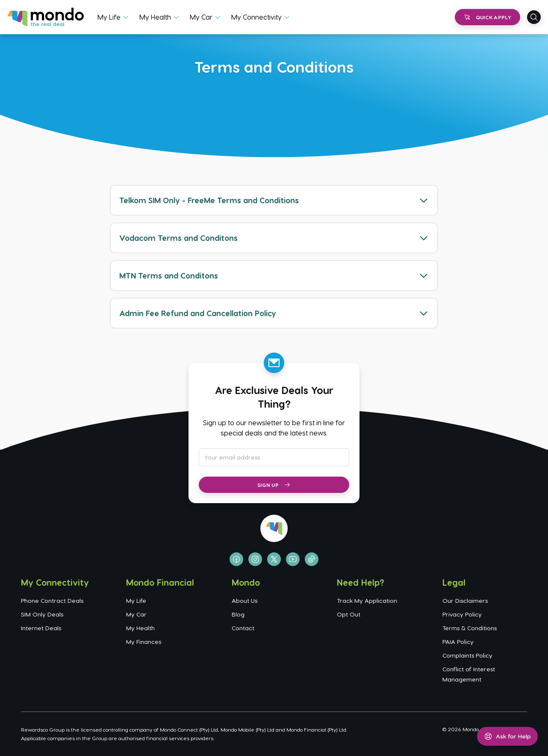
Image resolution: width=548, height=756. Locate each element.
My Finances (144, 642)
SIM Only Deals (42, 614)
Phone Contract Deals (52, 600)
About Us (245, 600)
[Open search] (534, 17)
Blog (238, 614)
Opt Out (349, 614)
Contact (243, 628)
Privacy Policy (462, 614)
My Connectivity (256, 17)
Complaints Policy (467, 655)
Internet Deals (41, 628)
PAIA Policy (458, 642)
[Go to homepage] (46, 17)
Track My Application (367, 600)
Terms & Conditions (470, 628)
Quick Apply (488, 17)
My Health (155, 17)
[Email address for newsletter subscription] (274, 457)
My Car (201, 17)
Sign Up (274, 485)
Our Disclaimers (465, 600)
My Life (109, 17)
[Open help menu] (507, 736)
